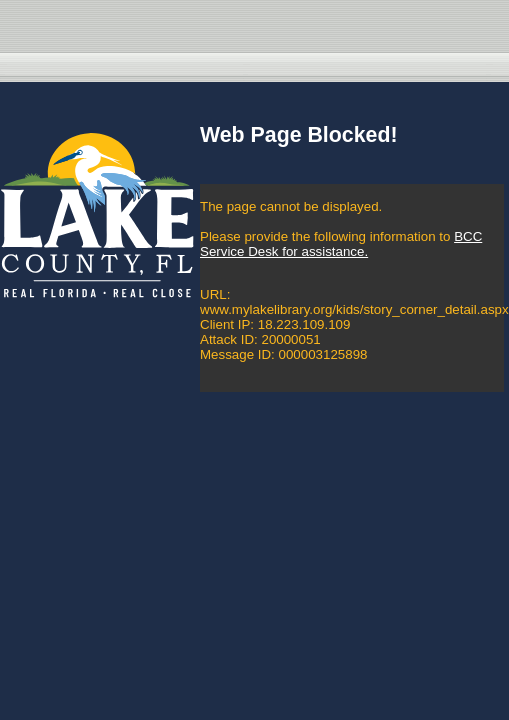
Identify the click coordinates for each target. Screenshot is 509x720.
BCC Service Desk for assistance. (341, 244)
